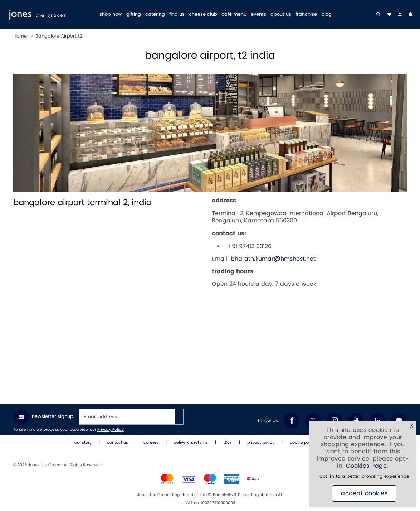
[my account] (400, 14)
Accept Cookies (364, 493)
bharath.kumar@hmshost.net (273, 259)
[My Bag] (411, 14)
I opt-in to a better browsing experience (363, 476)
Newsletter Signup (43, 417)
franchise (306, 15)
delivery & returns (191, 443)
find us (177, 15)
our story (83, 443)
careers (151, 443)
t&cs (228, 443)
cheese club (203, 15)
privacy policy (261, 443)
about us (281, 15)
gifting (134, 15)
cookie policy (303, 443)
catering (155, 15)
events (258, 15)
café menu (234, 15)
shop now (111, 15)
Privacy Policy (111, 430)
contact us (118, 443)
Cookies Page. (367, 466)
